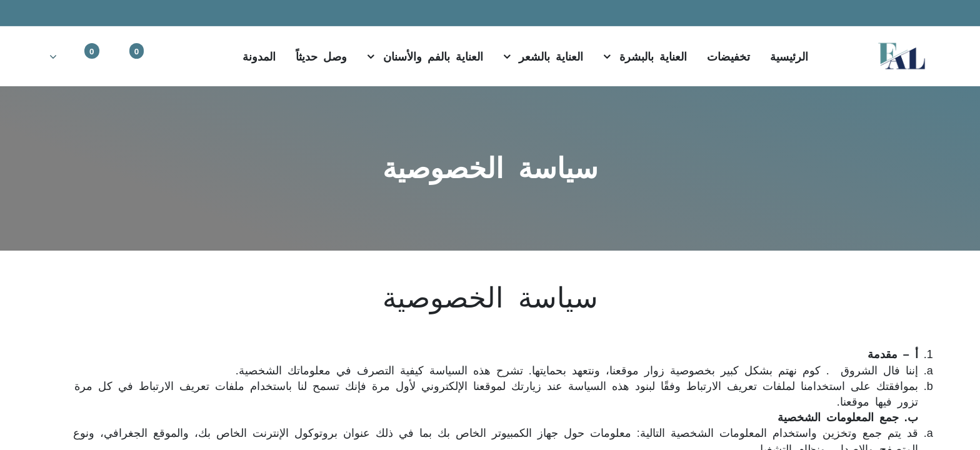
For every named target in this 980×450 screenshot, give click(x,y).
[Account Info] (74, 56)
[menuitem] (789, 56)
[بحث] (193, 56)
